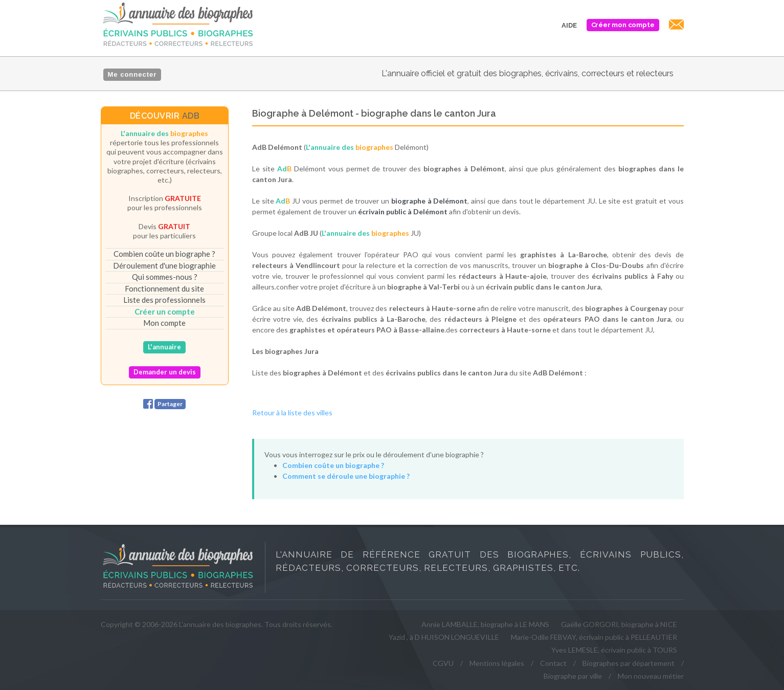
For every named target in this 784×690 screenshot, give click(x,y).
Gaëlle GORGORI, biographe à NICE (619, 624)
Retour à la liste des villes (292, 413)
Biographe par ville (573, 676)
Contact (553, 663)
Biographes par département (629, 663)
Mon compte (164, 323)
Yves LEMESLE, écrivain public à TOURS (614, 650)
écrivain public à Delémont (403, 212)
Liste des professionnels (164, 300)
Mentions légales (497, 663)
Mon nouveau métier (651, 676)
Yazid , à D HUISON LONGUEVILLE (444, 637)
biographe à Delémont (430, 201)
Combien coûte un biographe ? (164, 254)
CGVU (443, 663)
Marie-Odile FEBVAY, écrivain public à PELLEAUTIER (594, 637)
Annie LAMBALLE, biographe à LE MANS (485, 624)
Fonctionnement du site (164, 288)
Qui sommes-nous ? (165, 277)
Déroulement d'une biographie (164, 265)
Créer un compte (165, 311)
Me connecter (132, 74)
